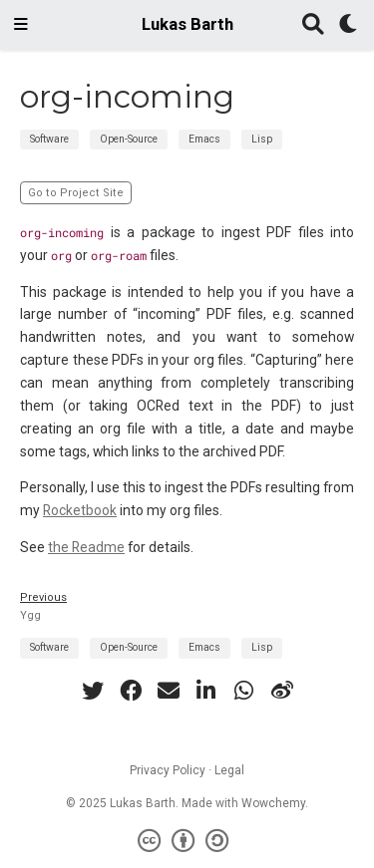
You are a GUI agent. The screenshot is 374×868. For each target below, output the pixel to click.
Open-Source (129, 139)
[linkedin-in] (206, 691)
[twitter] (93, 691)
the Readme (86, 547)
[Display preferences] (349, 25)
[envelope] (169, 691)
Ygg (30, 615)
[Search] (313, 25)
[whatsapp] (244, 691)
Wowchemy (273, 803)
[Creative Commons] (187, 841)
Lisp (262, 139)
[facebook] (131, 691)
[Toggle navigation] (21, 25)
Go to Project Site (76, 193)
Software (49, 139)
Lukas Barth (187, 24)
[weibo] (282, 691)
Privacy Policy (168, 770)
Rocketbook (80, 510)
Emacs (204, 139)
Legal (229, 770)
